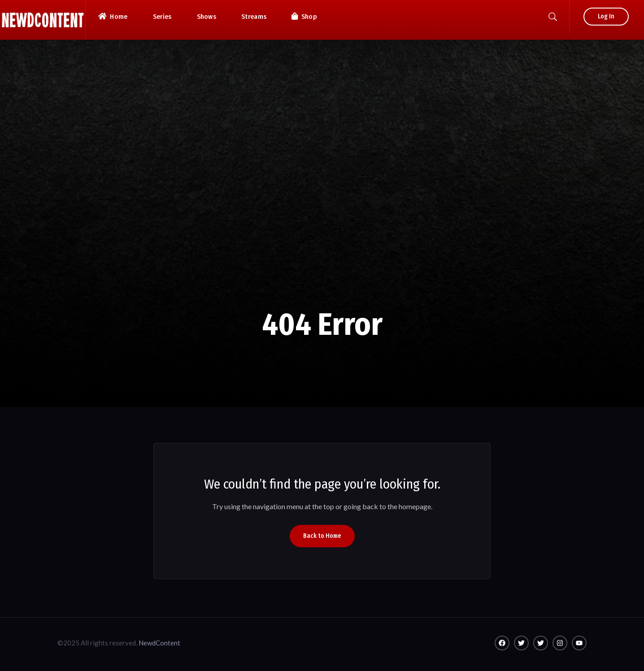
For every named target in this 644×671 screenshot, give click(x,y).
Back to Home (322, 536)
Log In (606, 16)
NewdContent (159, 643)
